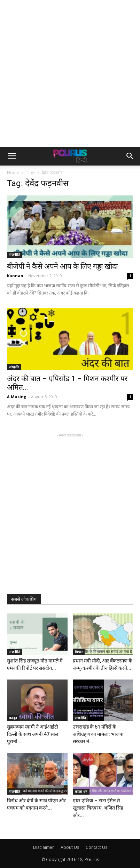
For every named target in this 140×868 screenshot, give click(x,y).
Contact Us (96, 847)
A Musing (17, 397)
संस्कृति (14, 367)
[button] (130, 156)
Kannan (15, 276)
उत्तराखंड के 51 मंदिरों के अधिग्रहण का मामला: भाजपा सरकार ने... (98, 734)
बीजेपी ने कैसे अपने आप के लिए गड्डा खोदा (62, 266)
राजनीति (15, 255)
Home (13, 173)
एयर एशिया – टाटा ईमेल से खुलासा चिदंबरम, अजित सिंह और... (98, 808)
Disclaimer (44, 847)
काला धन (81, 791)
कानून (13, 718)
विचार (79, 652)
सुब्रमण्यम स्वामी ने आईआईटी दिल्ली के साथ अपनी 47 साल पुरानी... (33, 734)
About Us (70, 847)
